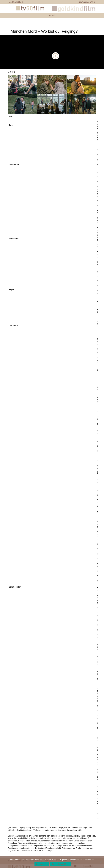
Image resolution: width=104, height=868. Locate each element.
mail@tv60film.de (17, 2)
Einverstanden (42, 864)
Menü (52, 15)
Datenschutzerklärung (60, 864)
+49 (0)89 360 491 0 (86, 2)
